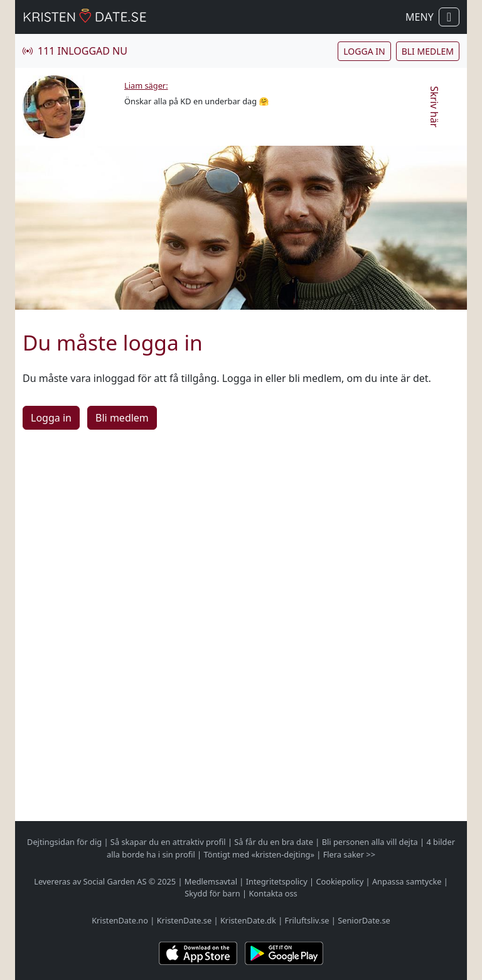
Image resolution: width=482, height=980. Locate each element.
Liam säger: (146, 85)
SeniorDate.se (364, 920)
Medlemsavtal (211, 881)
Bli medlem (428, 51)
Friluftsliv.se (307, 920)
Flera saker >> (349, 854)
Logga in (364, 51)
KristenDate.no (120, 920)
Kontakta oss (273, 893)
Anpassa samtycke (407, 881)
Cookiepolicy (340, 881)
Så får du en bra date (274, 842)
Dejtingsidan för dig (64, 842)
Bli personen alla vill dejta (370, 842)
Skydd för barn (212, 893)
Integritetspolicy (277, 881)
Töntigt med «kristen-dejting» (259, 854)
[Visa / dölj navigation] (449, 17)
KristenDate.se (185, 920)
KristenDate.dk (248, 920)
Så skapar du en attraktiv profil (168, 842)
